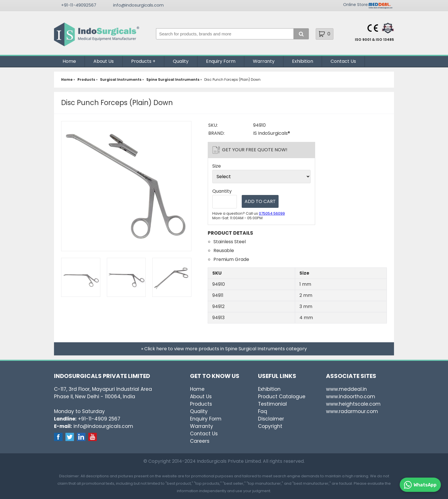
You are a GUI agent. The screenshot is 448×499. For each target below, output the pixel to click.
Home (69, 61)
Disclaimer (271, 419)
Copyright (270, 426)
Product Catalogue (282, 397)
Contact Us (343, 61)
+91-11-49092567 (79, 5)
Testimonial (272, 404)
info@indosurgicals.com (138, 5)
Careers (200, 441)
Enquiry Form (221, 61)
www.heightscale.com (353, 404)
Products (141, 61)
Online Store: (356, 5)
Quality (181, 61)
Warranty (264, 61)
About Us (104, 61)
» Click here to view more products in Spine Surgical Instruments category (224, 349)
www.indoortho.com (351, 397)
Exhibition (303, 61)
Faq (263, 411)
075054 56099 (272, 213)
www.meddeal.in (346, 389)
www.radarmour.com (352, 411)
